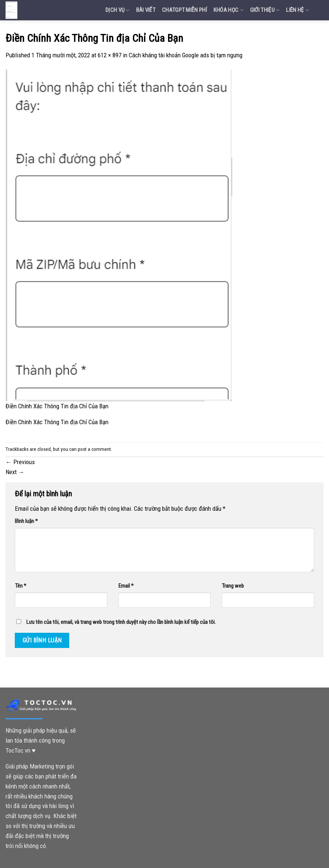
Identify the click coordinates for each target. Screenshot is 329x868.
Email (126, 586)
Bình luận (26, 521)
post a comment (94, 449)
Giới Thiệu (265, 10)
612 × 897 (110, 55)
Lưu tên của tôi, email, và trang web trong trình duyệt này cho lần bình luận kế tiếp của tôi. (121, 622)
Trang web (233, 586)
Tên (21, 586)
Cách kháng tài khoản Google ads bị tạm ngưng (186, 55)
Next (15, 472)
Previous (20, 462)
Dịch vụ (117, 10)
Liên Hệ (298, 10)
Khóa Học (229, 10)
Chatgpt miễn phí (184, 10)
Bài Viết (146, 10)
